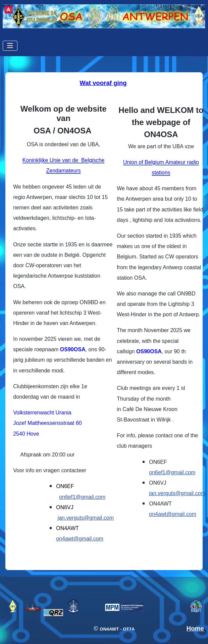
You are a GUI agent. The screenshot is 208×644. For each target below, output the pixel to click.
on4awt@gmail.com (80, 539)
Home (195, 628)
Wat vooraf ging (103, 83)
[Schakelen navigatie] (10, 46)
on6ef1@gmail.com (82, 497)
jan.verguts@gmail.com (86, 518)
